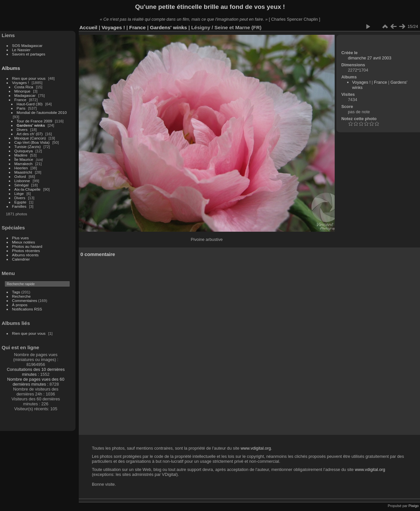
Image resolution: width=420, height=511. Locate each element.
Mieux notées (24, 242)
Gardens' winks (31, 125)
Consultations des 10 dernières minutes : (36, 372)
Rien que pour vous (29, 78)
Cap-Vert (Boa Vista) (32, 142)
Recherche (21, 296)
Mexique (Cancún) (30, 138)
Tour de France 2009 (35, 121)
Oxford (20, 176)
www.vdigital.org (256, 448)
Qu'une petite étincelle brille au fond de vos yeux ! (210, 7)
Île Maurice (24, 159)
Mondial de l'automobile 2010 (42, 112)
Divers (22, 129)
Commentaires (25, 300)
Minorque (22, 91)
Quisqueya (24, 151)
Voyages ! (21, 83)
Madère (21, 155)
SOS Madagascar (27, 45)
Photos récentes (26, 251)
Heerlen (21, 168)
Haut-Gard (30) (30, 104)
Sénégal (21, 185)
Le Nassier (21, 50)
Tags (16, 292)
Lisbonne (22, 181)
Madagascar (25, 95)
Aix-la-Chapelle (28, 189)
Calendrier (21, 259)
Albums (11, 68)
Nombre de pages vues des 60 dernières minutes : (36, 382)
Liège (19, 193)
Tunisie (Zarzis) (28, 147)
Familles (19, 206)
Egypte (21, 202)
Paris (21, 108)
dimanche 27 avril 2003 (369, 58)
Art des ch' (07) (30, 134)
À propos (20, 305)
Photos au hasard (27, 246)
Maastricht (23, 172)
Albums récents (25, 255)
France (21, 100)
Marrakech (24, 164)
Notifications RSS (27, 309)
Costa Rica (24, 87)
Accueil (88, 27)
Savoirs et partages (29, 54)
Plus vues (21, 238)
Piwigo (414, 506)
